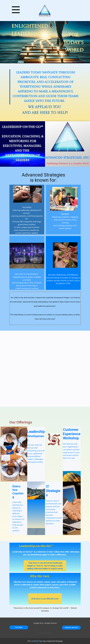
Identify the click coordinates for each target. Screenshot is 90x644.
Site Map (19, 627)
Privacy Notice (71, 628)
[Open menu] (16, 10)
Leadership (36, 436)
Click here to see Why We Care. (45, 599)
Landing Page (37, 641)
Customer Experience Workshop (72, 434)
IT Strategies (53, 491)
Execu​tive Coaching (18, 492)
